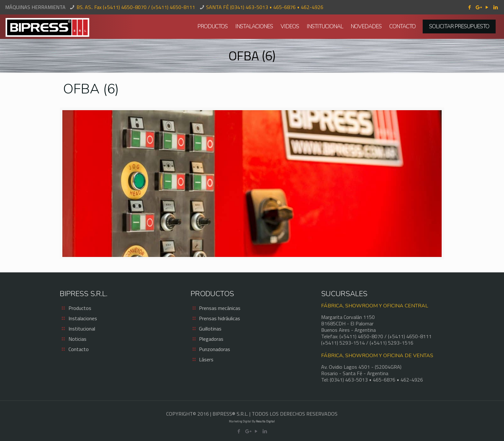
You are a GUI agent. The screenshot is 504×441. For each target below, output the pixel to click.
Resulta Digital (265, 421)
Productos (80, 308)
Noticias (77, 339)
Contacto (79, 349)
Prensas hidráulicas (220, 318)
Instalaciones (83, 318)
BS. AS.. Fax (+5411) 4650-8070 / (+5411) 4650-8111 (136, 7)
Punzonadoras (215, 349)
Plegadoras (211, 339)
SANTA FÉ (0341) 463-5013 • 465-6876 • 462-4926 (265, 7)
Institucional (82, 329)
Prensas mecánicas (220, 308)
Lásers (206, 359)
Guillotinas (210, 329)
